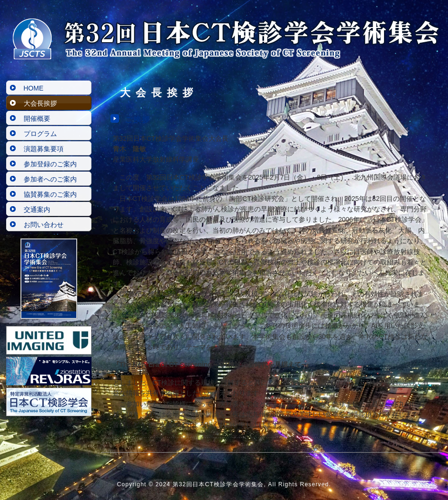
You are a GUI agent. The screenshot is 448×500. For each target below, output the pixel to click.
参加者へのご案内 (50, 179)
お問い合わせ (44, 225)
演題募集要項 (44, 149)
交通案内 (37, 209)
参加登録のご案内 (50, 164)
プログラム (40, 134)
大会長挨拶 (40, 103)
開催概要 (37, 118)
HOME (34, 88)
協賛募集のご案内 (50, 194)
